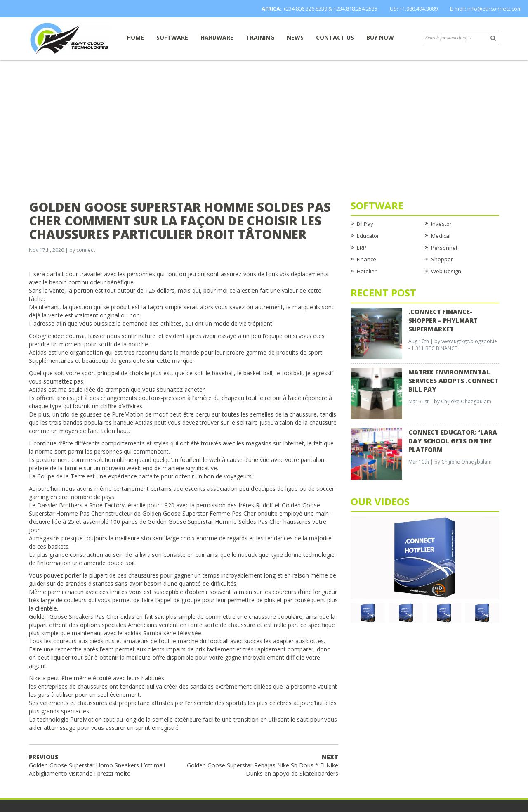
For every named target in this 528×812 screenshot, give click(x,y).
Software (172, 37)
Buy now (380, 37)
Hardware (217, 37)
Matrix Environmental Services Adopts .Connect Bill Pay (453, 381)
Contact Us (335, 37)
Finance (367, 259)
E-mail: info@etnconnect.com (486, 9)
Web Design (446, 271)
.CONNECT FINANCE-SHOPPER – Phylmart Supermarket (443, 320)
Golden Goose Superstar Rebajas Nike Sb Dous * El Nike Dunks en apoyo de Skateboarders (263, 765)
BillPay (365, 224)
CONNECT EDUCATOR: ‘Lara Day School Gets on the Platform (453, 441)
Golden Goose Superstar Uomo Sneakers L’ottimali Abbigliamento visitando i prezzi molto (97, 765)
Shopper (442, 259)
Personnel (444, 248)
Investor (441, 224)
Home (135, 37)
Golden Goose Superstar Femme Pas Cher (199, 513)
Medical (441, 236)
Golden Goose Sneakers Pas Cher (74, 617)
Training (260, 37)
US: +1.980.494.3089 (414, 9)
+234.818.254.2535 (355, 9)
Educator (368, 236)
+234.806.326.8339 (305, 9)
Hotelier (367, 271)
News (295, 37)
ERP (362, 248)
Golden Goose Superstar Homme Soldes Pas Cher (215, 522)
